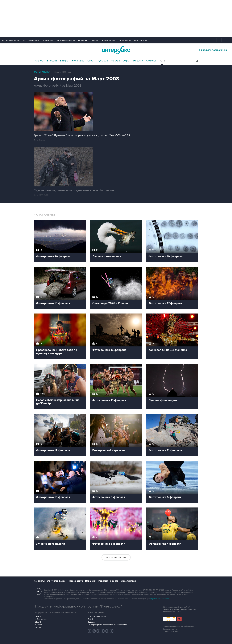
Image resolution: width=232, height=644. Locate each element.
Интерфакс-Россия (66, 40)
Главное (39, 61)
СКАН (90, 619)
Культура (103, 61)
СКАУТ (38, 622)
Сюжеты (151, 61)
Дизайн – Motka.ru (170, 632)
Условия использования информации (179, 626)
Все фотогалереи (116, 557)
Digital (127, 61)
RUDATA (91, 622)
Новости (138, 61)
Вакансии (91, 581)
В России (52, 61)
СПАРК (38, 616)
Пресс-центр (76, 581)
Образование (124, 40)
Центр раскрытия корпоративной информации (107, 625)
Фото (162, 61)
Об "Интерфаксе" (32, 40)
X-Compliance (41, 619)
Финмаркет (83, 40)
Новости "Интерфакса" (97, 616)
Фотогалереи (42, 72)
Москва (115, 61)
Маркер (38, 625)
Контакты (39, 581)
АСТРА (38, 628)
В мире (64, 61)
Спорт (91, 61)
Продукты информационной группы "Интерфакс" (78, 606)
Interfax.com (48, 40)
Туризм (95, 40)
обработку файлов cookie (161, 599)
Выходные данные (171, 629)
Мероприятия (140, 40)
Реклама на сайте (108, 581)
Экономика (78, 61)
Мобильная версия (11, 40)
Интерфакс (116, 50)
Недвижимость (108, 40)
